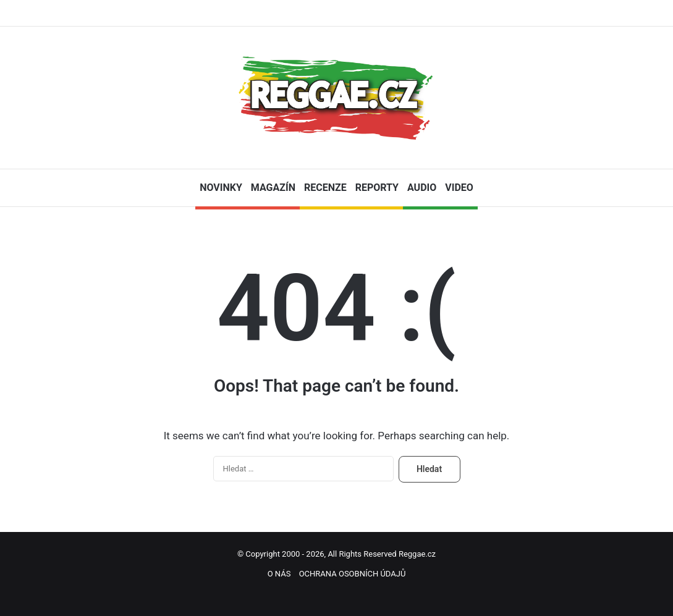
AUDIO (422, 188)
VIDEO (459, 188)
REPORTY (377, 188)
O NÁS (279, 574)
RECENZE (325, 188)
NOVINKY (221, 188)
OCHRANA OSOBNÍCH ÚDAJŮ (353, 574)
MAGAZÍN (273, 188)
